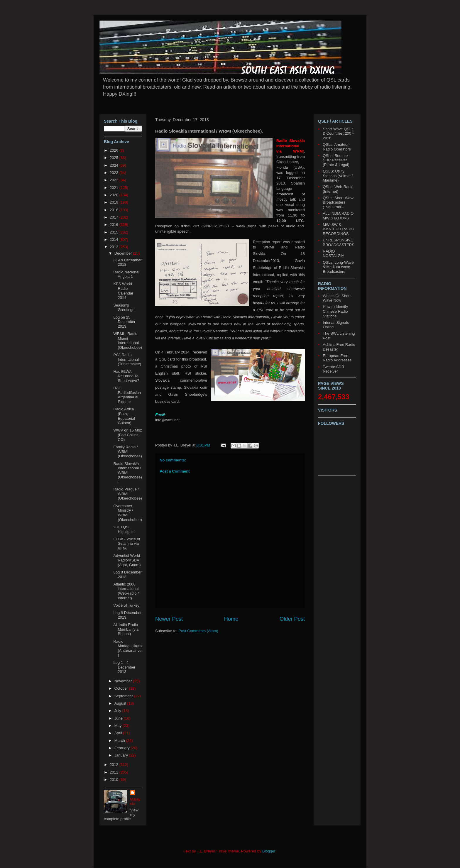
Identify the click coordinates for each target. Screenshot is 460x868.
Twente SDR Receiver (333, 369)
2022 (115, 180)
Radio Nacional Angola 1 (126, 274)
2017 (115, 217)
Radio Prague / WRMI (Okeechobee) (127, 494)
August (121, 703)
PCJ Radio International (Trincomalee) (127, 359)
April (119, 733)
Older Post (292, 619)
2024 (115, 165)
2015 (115, 232)
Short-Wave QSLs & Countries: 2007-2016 (339, 133)
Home (231, 619)
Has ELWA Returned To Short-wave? (126, 376)
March (120, 741)
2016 (115, 225)
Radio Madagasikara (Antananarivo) (127, 648)
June (119, 718)
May (119, 726)
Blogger (269, 851)
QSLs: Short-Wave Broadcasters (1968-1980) (339, 202)
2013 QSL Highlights (124, 529)
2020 (115, 195)
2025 (115, 158)
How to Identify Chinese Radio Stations (335, 311)
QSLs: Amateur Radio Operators (337, 147)
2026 (115, 150)
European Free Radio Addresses (337, 358)
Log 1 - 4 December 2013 (124, 667)
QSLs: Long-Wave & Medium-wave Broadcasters (338, 267)
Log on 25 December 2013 (124, 322)
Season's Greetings (124, 308)
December (124, 253)
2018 (115, 210)
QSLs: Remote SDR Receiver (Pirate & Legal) (336, 160)
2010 (115, 780)
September (124, 696)
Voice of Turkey (126, 605)
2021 (115, 188)
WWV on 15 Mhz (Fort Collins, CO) (128, 435)
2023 (115, 173)
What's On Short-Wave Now (337, 298)
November (124, 681)
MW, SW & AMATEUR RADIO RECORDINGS (338, 229)
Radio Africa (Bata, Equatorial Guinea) (124, 416)
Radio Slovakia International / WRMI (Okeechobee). (127, 473)
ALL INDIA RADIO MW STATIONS (338, 216)
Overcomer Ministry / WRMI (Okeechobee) (127, 513)
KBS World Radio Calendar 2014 (123, 291)
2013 (115, 247)
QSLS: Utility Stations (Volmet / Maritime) (338, 176)
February (123, 748)
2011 (115, 772)
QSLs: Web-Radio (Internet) (338, 189)
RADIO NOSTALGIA (333, 254)
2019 (115, 202)
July (118, 711)
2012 (115, 765)
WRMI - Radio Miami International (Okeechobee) (127, 341)
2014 (115, 240)
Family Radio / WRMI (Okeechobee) (127, 451)
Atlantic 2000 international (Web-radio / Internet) (126, 591)
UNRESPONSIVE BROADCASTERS (339, 242)
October (122, 688)
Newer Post (169, 619)
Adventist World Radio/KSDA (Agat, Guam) (127, 560)
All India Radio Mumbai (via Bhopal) (126, 629)
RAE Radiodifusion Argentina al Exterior (127, 395)
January (122, 755)
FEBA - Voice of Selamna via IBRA (127, 544)
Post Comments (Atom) (198, 631)
